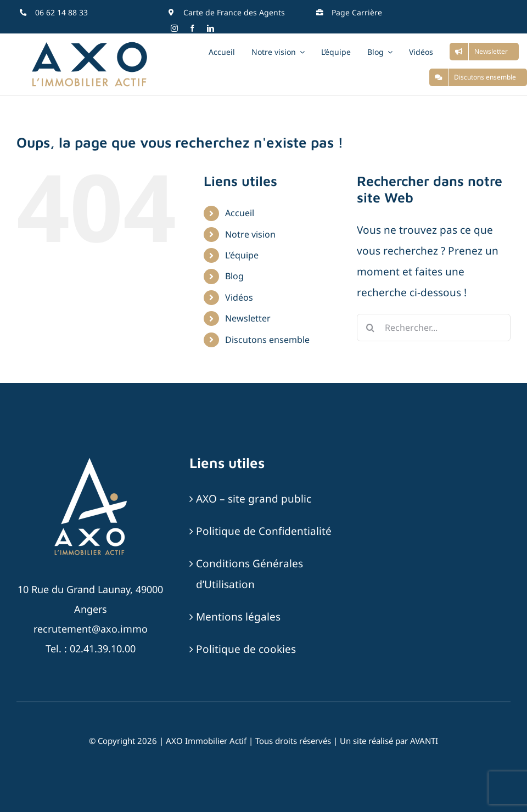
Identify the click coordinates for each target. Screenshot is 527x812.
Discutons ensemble (267, 340)
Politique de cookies (246, 649)
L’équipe (242, 255)
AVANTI (424, 741)
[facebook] (192, 28)
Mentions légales (238, 617)
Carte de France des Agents (234, 12)
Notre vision (250, 234)
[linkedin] (211, 28)
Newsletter (248, 318)
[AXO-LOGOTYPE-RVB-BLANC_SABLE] (91, 459)
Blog (234, 276)
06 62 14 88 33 (61, 12)
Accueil (240, 213)
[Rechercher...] (434, 328)
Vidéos (239, 297)
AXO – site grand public (254, 499)
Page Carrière (357, 12)
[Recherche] (371, 328)
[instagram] (174, 28)
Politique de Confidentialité (264, 531)
